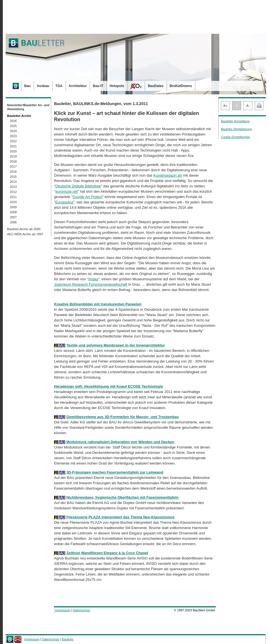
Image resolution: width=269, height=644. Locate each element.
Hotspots (117, 86)
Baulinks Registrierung (236, 129)
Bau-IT (98, 86)
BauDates (155, 86)
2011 (13, 197)
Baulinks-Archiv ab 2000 (24, 229)
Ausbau (43, 86)
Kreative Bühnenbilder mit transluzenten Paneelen (98, 304)
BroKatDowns (181, 86)
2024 (13, 131)
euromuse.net (67, 191)
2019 (13, 156)
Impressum (63, 610)
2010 (13, 202)
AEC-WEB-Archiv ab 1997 (25, 234)
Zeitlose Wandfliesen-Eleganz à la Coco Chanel (107, 553)
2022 (13, 141)
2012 (13, 192)
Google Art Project (88, 197)
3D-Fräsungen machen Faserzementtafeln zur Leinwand (115, 472)
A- (248, 106)
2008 (13, 212)
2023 (13, 136)
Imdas (93, 279)
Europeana (64, 202)
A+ (225, 106)
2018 (13, 161)
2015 (13, 177)
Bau (27, 86)
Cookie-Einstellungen (236, 137)
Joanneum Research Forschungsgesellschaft (91, 284)
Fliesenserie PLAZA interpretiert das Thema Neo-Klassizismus (121, 517)
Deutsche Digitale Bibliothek (78, 186)
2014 (13, 182)
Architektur (78, 86)
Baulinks (68, 639)
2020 (13, 151)
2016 (13, 172)
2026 (13, 121)
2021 (13, 146)
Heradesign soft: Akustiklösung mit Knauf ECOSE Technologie (108, 386)
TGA (59, 86)
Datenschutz (81, 610)
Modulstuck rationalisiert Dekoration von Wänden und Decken (120, 442)
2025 (13, 126)
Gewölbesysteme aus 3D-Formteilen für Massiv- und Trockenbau (123, 417)
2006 (13, 222)
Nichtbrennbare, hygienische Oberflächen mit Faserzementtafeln (123, 497)
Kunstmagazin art (168, 175)
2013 (13, 187)
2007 (13, 217)
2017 (13, 166)
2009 (13, 207)
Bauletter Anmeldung (235, 121)
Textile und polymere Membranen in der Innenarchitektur (116, 345)
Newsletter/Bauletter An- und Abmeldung (28, 107)
